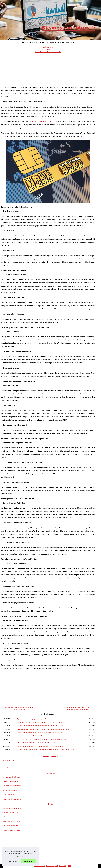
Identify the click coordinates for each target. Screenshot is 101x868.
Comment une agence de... (11, 812)
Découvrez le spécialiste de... (12, 830)
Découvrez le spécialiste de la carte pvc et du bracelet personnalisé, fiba (19, 708)
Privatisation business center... (12, 821)
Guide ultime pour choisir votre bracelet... (48, 52)
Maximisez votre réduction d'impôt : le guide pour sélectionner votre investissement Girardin (46, 750)
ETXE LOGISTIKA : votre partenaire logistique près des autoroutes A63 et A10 (41, 739)
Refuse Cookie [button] (12, 861)
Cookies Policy (63, 866)
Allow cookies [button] (29, 861)
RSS (69, 866)
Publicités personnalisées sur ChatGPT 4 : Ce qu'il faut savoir (36, 743)
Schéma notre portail (9, 761)
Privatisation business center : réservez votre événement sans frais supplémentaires (77, 708)
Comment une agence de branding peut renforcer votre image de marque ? (40, 722)
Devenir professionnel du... (11, 781)
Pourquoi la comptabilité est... (12, 790)
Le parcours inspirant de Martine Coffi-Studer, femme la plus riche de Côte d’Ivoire (43, 736)
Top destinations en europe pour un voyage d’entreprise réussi (36, 719)
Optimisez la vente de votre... (12, 817)
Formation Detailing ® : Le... (11, 777)
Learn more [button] (21, 856)
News (48, 49)
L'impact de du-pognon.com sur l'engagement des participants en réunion (40, 746)
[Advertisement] (48, 68)
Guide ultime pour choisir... (11, 826)
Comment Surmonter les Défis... (13, 786)
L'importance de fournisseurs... (12, 799)
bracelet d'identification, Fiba (42, 122)
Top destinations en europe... (12, 808)
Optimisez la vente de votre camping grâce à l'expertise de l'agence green (40, 726)
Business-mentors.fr (40, 866)
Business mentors (49, 47)
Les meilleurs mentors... (10, 768)
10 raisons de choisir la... (10, 795)
